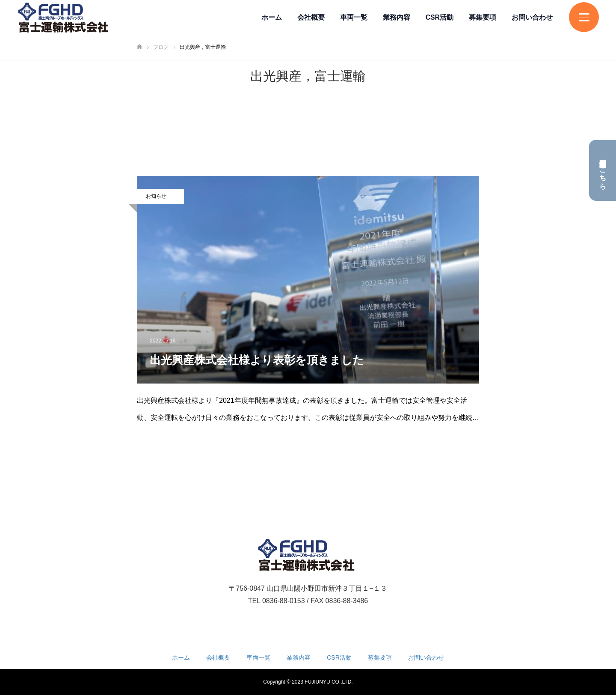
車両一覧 (354, 17)
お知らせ (156, 196)
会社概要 (311, 17)
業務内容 (397, 17)
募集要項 (483, 17)
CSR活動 (440, 17)
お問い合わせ (532, 17)
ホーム (272, 17)
